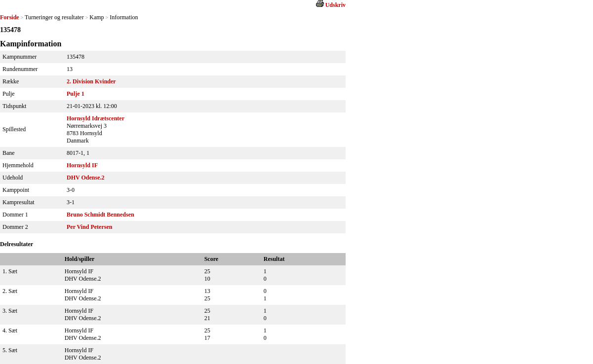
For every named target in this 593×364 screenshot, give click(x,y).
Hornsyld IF (82, 165)
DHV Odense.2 (85, 178)
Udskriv (336, 5)
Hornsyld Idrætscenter (96, 118)
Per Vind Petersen (89, 227)
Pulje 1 (76, 94)
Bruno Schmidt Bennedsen (100, 215)
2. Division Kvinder (91, 81)
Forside (10, 17)
